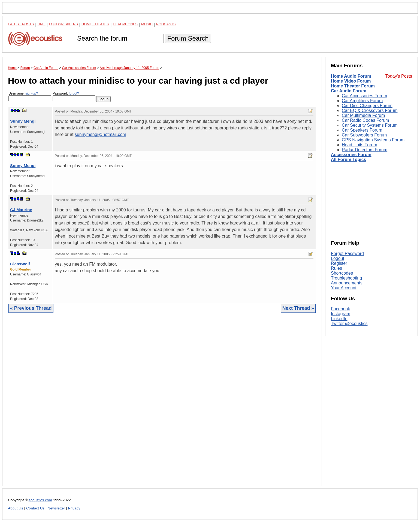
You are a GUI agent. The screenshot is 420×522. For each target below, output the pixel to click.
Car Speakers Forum (362, 130)
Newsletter (56, 508)
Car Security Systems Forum (370, 125)
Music (147, 24)
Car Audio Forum (349, 91)
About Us (16, 508)
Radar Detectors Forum (365, 150)
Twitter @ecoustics (349, 324)
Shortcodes (342, 273)
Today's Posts (399, 76)
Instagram (341, 314)
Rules (336, 268)
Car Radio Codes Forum (365, 120)
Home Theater (95, 24)
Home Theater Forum (353, 86)
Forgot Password (347, 254)
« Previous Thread (31, 308)
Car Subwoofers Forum (364, 135)
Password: (74, 96)
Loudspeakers (64, 24)
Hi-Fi (42, 24)
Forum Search (188, 38)
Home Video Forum (351, 81)
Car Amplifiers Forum (362, 101)
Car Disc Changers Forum (367, 106)
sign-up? (32, 93)
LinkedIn (339, 319)
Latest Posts (21, 24)
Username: (30, 96)
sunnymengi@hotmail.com (100, 134)
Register (339, 263)
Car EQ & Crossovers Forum (370, 110)
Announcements (347, 283)
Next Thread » (298, 308)
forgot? (74, 93)
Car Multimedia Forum (363, 115)
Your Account (344, 288)
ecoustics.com (40, 500)
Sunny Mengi (23, 121)
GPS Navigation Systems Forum (373, 140)
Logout (338, 258)
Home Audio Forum (351, 76)
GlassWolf (20, 264)
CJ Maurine (21, 210)
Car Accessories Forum (364, 96)
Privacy (74, 508)
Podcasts (166, 24)
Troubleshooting (346, 278)
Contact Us (35, 508)
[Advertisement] (162, 404)
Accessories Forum (351, 155)
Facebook (340, 309)
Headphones (125, 24)
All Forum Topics (348, 160)
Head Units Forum (359, 145)
